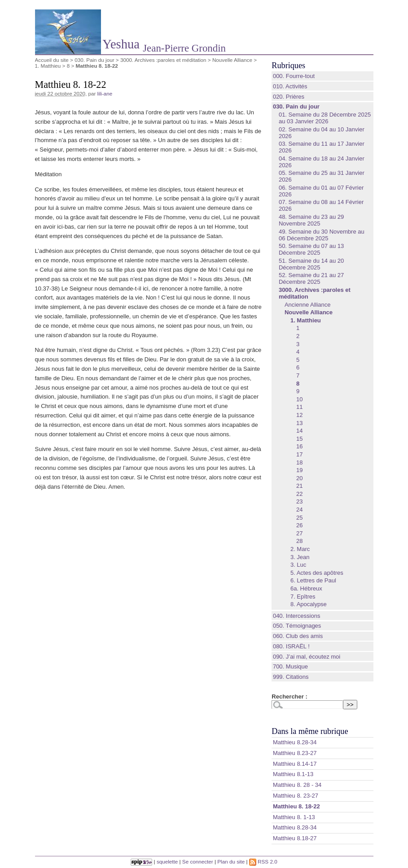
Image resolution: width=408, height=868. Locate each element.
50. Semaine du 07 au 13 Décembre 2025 (311, 249)
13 (299, 423)
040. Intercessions (297, 616)
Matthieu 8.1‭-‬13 (293, 774)
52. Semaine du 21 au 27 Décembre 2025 (311, 278)
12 (299, 415)
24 (299, 510)
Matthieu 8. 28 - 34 (297, 785)
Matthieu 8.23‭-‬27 (295, 753)
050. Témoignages (297, 626)
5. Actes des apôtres (317, 573)
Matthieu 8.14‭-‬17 (295, 764)
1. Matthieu (48, 66)
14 (299, 431)
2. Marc (300, 549)
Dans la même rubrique (310, 731)
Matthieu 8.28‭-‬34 (295, 742)
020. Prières (289, 97)
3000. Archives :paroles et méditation (163, 60)
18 (299, 462)
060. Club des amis (298, 636)
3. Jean (300, 557)
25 (299, 518)
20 (299, 478)
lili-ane (105, 93)
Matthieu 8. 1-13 (294, 817)
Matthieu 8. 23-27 (296, 796)
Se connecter (198, 861)
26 (299, 525)
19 (299, 470)
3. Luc (298, 565)
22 (299, 494)
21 (299, 486)
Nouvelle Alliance (232, 60)
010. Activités (290, 86)
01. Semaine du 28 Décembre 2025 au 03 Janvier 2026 (325, 118)
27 (299, 533)
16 (299, 446)
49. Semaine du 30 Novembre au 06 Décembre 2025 (322, 235)
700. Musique (290, 666)
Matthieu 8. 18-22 (296, 806)
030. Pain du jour (94, 60)
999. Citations (291, 677)
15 (299, 439)
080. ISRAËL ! (291, 646)
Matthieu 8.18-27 (295, 838)
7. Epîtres (303, 597)
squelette (167, 861)
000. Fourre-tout (294, 76)
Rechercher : (289, 697)
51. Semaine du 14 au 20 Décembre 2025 (311, 264)
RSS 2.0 (263, 861)
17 (299, 454)
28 (299, 541)
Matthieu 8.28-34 (295, 827)
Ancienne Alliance (308, 305)
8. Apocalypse (309, 604)
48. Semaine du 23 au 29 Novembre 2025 (311, 220)
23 (299, 501)
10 (299, 399)
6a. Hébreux (306, 588)
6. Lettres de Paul (313, 580)
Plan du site (231, 861)
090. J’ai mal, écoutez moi (307, 657)
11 (299, 407)
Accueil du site (52, 60)
